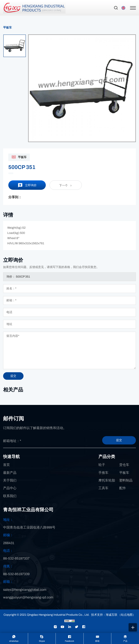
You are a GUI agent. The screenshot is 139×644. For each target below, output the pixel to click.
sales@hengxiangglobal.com (25, 590)
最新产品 (10, 473)
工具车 (103, 488)
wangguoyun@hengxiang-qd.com (28, 597)
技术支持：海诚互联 (104, 615)
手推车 (103, 473)
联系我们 (10, 496)
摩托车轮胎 (107, 480)
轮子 (102, 465)
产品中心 (10, 488)
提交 (119, 440)
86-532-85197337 (16, 558)
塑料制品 (126, 480)
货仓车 (124, 465)
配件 (123, 488)
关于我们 (10, 480)
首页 (6, 465)
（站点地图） (127, 615)
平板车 (7, 28)
